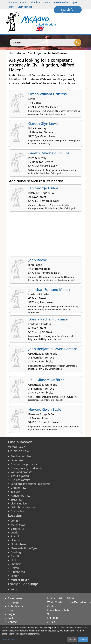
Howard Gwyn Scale (45, 409)
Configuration (9, 640)
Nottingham (18, 544)
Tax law (15, 492)
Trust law (16, 500)
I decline (72, 640)
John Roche (38, 260)
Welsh (15, 589)
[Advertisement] (45, 235)
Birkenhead (18, 572)
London (16, 521)
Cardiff (15, 556)
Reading (16, 552)
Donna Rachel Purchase (48, 319)
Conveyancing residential (26, 468)
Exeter (15, 576)
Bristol (15, 536)
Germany (12, 2)
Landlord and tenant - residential (31, 484)
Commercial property (24, 464)
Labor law (17, 460)
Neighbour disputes (23, 507)
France (47, 2)
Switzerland (35, 2)
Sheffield (16, 564)
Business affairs (20, 480)
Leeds (14, 532)
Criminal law (18, 488)
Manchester (18, 525)
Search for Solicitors (68, 10)
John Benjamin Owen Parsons (53, 349)
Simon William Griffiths (47, 94)
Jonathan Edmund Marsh (49, 289)
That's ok (83, 640)
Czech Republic (25, 7)
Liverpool (16, 540)
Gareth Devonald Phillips (49, 153)
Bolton (15, 568)
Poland (11, 7)
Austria (23, 2)
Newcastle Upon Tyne (24, 548)
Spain (75, 2)
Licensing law (19, 503)
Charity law (18, 511)
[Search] (78, 43)
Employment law (21, 456)
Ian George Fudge (43, 188)
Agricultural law (20, 496)
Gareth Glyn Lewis (43, 123)
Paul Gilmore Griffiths (46, 380)
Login (11, 614)
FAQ (10, 618)
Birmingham (19, 529)
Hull (13, 560)
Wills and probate (22, 472)
